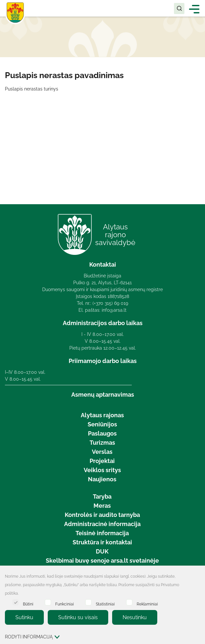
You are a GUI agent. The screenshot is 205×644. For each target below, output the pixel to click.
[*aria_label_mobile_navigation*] (194, 9)
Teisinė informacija (102, 533)
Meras (102, 506)
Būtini (23, 603)
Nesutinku (135, 617)
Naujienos (102, 479)
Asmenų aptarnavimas (103, 395)
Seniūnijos (102, 424)
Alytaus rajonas (102, 415)
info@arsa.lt (114, 310)
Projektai (102, 461)
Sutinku (24, 617)
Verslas (102, 452)
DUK (102, 551)
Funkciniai (59, 603)
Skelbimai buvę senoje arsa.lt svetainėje (102, 561)
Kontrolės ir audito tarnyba (102, 515)
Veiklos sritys (102, 470)
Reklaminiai (142, 603)
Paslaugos (102, 433)
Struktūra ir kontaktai (102, 542)
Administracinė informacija (102, 524)
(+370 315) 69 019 (110, 303)
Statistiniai (100, 603)
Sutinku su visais (78, 617)
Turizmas (102, 443)
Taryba (102, 496)
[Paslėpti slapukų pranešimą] (198, 577)
